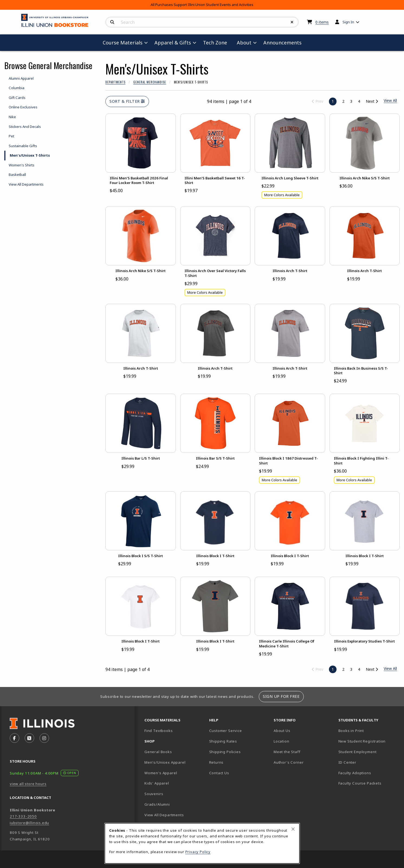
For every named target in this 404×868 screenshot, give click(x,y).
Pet (11, 136)
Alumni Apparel (21, 78)
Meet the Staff (287, 752)
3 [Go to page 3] (351, 101)
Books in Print (369, 730)
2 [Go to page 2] (343, 101)
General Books (158, 752)
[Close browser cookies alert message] (293, 829)
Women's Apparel (161, 773)
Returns (216, 762)
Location (282, 741)
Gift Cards (17, 98)
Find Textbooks (159, 731)
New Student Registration (362, 741)
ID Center (366, 762)
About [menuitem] (244, 43)
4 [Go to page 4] (359, 101)
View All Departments (26, 184)
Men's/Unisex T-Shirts (30, 155)
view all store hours (28, 784)
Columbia (17, 88)
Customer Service (226, 731)
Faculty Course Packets (360, 783)
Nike (12, 117)
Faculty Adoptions (355, 773)
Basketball (17, 175)
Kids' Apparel (157, 783)
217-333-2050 (23, 816)
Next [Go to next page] (372, 101)
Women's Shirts (22, 165)
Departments (115, 82)
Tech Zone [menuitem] (217, 42)
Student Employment (369, 752)
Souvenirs (154, 794)
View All (390, 668)
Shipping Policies (225, 752)
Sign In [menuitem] (348, 22)
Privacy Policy (198, 852)
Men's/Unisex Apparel (165, 762)
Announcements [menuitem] (282, 43)
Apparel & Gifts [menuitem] (173, 43)
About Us (282, 731)
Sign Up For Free (281, 696)
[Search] (112, 22)
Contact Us (219, 773)
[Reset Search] (292, 22)
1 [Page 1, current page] (333, 101)
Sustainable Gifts (23, 146)
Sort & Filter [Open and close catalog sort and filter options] (127, 101)
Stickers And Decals (25, 127)
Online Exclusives (23, 107)
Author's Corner (289, 762)
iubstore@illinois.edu (29, 823)
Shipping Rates (223, 741)
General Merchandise (150, 82)
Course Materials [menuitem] (123, 43)
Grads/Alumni (157, 804)
